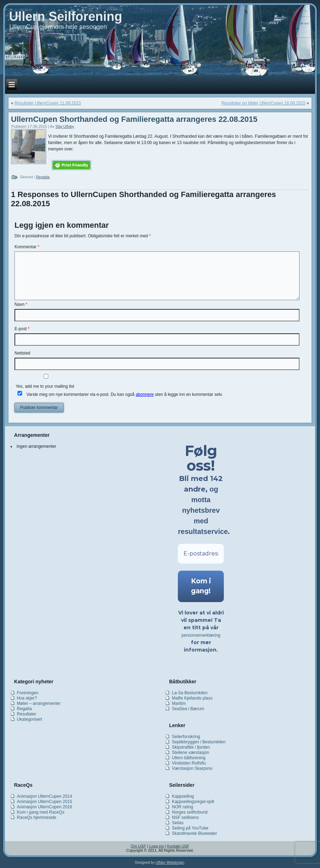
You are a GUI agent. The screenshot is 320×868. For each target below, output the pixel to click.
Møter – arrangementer (39, 703)
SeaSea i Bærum (188, 709)
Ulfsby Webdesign (170, 863)
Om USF (138, 846)
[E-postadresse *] (201, 554)
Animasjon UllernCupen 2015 (45, 802)
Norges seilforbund (190, 812)
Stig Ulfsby (65, 126)
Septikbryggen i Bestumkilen (199, 742)
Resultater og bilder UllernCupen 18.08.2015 (263, 103)
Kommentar (27, 247)
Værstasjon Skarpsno (192, 768)
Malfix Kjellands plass (192, 698)
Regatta (43, 177)
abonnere (145, 394)
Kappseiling (183, 796)
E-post (22, 329)
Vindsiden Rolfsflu (189, 763)
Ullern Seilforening (65, 16)
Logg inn (157, 846)
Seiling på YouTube (190, 828)
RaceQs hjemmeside (37, 818)
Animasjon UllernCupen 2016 (45, 807)
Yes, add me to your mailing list (46, 381)
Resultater (27, 714)
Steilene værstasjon (190, 753)
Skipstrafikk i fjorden (191, 747)
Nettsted (22, 353)
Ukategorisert (30, 719)
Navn (21, 304)
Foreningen (28, 693)
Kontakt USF (178, 846)
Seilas (178, 823)
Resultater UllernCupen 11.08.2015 (48, 103)
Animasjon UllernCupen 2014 (45, 796)
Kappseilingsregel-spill (193, 802)
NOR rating (182, 807)
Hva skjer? (27, 698)
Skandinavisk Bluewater (194, 833)
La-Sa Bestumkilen (190, 693)
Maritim (179, 703)
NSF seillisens (185, 818)
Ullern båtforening (189, 758)
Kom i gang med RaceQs (41, 812)
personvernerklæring (201, 635)
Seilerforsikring (186, 737)
